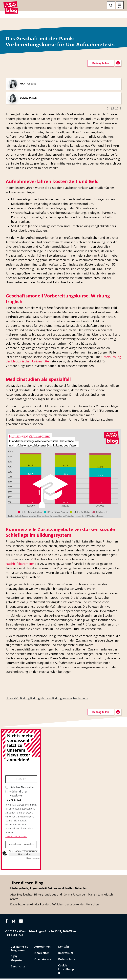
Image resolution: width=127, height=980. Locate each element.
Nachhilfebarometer (20, 565)
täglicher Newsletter (22, 789)
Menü (120, 7)
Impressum (66, 954)
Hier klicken (25, 856)
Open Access (43, 961)
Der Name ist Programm (19, 950)
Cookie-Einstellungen (66, 971)
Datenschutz (67, 961)
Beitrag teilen (101, 65)
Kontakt (64, 948)
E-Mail (21, 780)
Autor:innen (42, 948)
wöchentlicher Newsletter (18, 795)
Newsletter (42, 954)
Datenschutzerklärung (17, 838)
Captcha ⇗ (33, 859)
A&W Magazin (16, 960)
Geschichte (18, 968)
